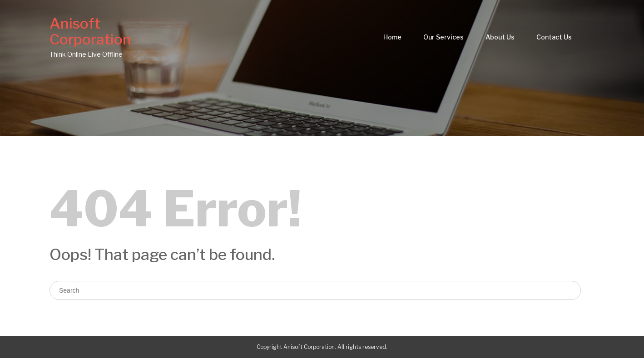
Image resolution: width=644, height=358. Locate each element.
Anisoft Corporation (90, 31)
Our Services (443, 37)
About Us (500, 37)
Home (392, 37)
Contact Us (554, 37)
